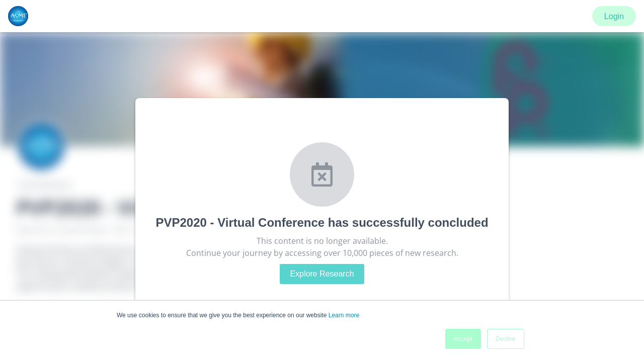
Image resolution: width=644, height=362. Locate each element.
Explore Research (322, 274)
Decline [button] (506, 339)
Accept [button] (463, 339)
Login (614, 16)
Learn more (344, 315)
